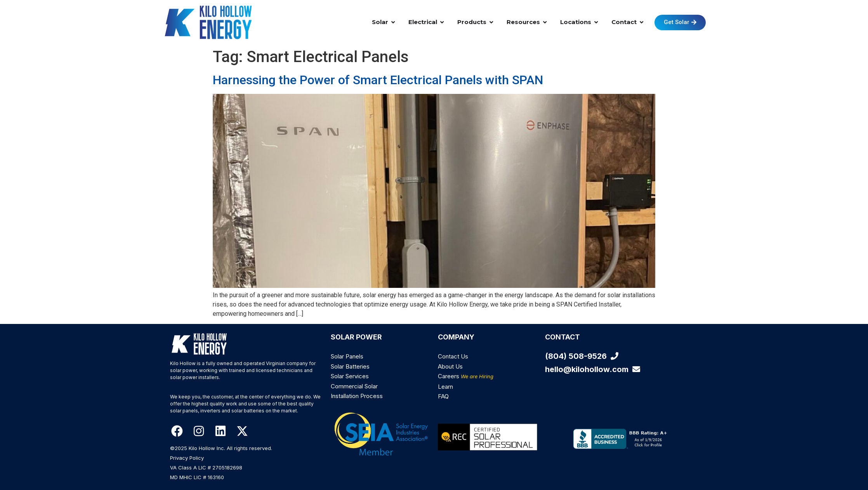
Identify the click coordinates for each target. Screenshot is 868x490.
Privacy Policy (187, 458)
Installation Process (357, 396)
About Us (450, 366)
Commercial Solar (354, 386)
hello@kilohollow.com (593, 369)
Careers (466, 376)
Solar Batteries (350, 366)
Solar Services (350, 376)
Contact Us (453, 356)
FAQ (443, 396)
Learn (445, 387)
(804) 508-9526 (582, 356)
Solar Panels (347, 356)
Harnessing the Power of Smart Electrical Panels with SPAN (378, 80)
